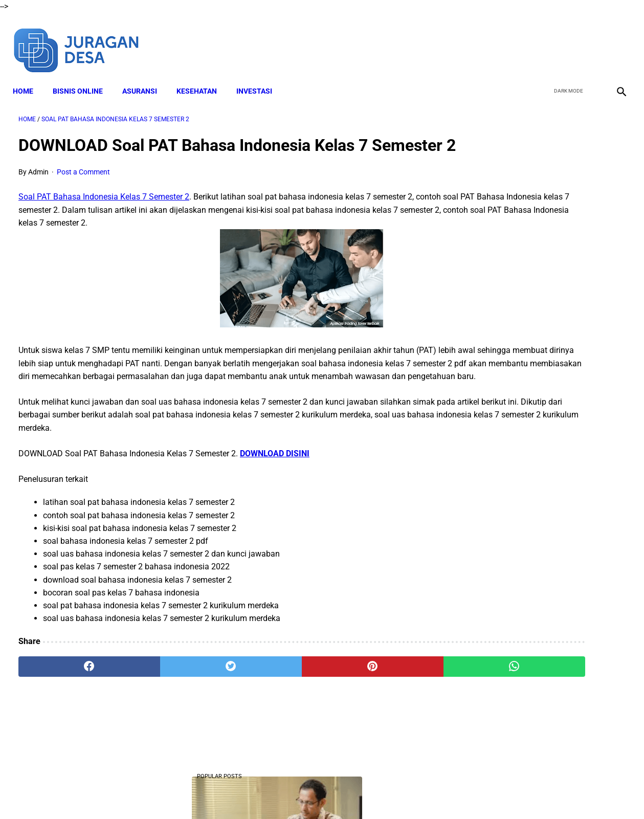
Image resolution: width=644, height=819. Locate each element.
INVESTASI (260, 77)
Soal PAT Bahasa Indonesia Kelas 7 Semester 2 (104, 215)
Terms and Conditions (301, 793)
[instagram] (615, 40)
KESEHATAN (202, 77)
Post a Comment (83, 190)
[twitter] (567, 40)
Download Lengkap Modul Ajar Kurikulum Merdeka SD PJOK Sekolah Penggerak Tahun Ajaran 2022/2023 (540, 560)
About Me (198, 793)
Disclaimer (240, 793)
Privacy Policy (368, 793)
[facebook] (542, 40)
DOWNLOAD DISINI (275, 484)
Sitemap (449, 793)
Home (29, 77)
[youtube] (591, 40)
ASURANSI (145, 77)
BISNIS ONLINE (83, 77)
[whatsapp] (375, 697)
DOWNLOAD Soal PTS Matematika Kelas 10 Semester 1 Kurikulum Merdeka (534, 229)
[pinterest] (273, 697)
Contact (413, 793)
